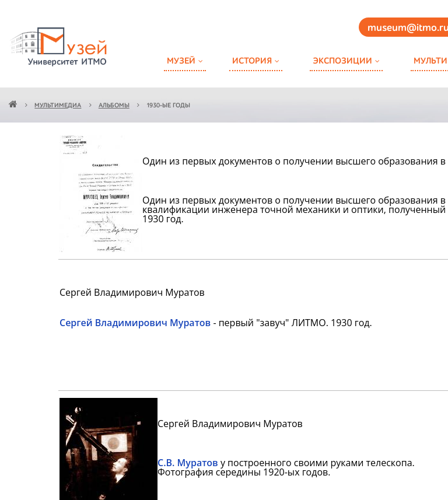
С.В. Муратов (188, 463)
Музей (181, 61)
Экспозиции (342, 61)
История (252, 61)
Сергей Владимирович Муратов (135, 323)
